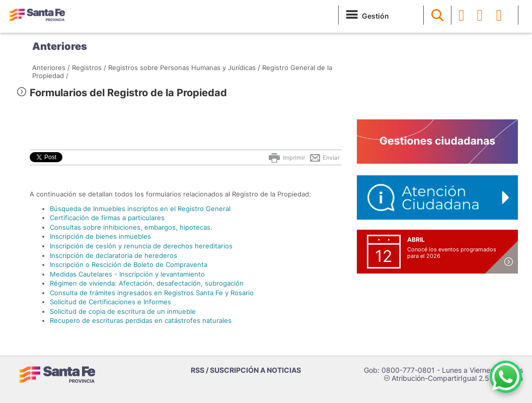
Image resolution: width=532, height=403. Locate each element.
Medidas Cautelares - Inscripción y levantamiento (127, 274)
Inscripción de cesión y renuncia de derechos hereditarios (141, 246)
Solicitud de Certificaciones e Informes (110, 302)
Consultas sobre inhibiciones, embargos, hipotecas (130, 227)
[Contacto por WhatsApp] (506, 377)
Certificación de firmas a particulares (107, 218)
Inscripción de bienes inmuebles (100, 236)
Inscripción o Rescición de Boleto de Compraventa (129, 264)
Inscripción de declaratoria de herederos (113, 255)
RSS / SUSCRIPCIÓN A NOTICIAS (246, 370)
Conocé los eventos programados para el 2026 (452, 253)
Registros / (89, 68)
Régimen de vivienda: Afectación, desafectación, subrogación (147, 283)
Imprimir (286, 158)
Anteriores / (51, 68)
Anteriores (60, 46)
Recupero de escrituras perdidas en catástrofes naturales (141, 320)
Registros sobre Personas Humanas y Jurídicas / (184, 68)
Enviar (324, 158)
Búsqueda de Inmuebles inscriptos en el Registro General (140, 209)
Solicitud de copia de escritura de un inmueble (123, 311)
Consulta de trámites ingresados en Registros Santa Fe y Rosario (152, 293)
